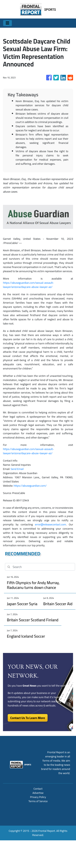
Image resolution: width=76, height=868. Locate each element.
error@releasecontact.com (50, 524)
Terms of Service (38, 801)
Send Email (17, 469)
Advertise (38, 793)
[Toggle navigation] (8, 23)
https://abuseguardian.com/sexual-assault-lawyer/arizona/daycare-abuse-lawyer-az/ (28, 285)
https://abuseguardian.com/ (30, 486)
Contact (38, 789)
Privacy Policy (38, 797)
